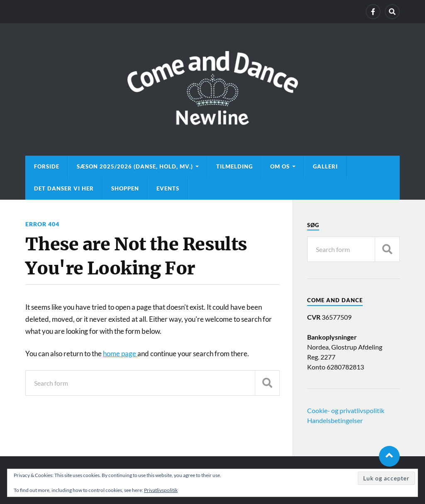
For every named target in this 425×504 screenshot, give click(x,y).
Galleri (325, 166)
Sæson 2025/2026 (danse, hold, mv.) (135, 166)
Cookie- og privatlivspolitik (346, 410)
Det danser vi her (64, 188)
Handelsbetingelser (335, 420)
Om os (280, 166)
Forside (47, 166)
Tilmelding (234, 166)
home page (120, 354)
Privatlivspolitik (161, 490)
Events (168, 188)
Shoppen (125, 188)
